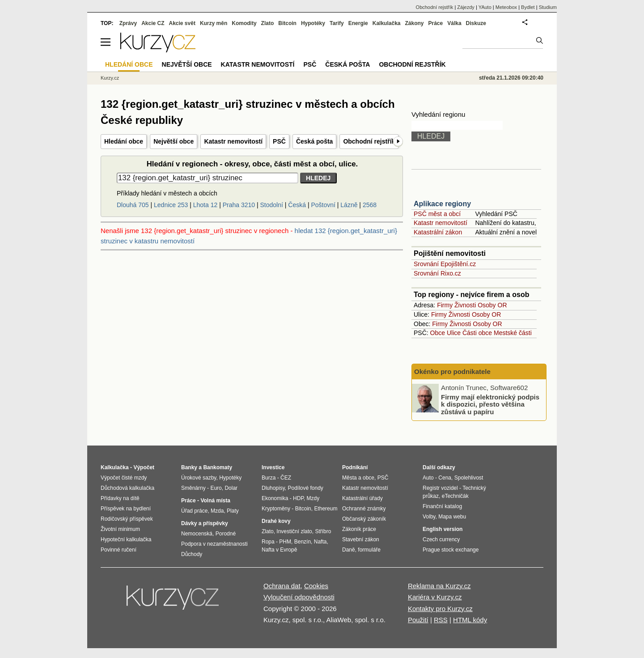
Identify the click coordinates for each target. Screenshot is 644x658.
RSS (441, 620)
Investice (273, 467)
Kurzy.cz (110, 78)
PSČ (279, 141)
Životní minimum (120, 529)
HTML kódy (470, 620)
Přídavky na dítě (120, 498)
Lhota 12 (205, 205)
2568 (370, 205)
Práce (436, 23)
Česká (297, 205)
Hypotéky (313, 23)
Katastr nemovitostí (233, 141)
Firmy (445, 305)
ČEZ (286, 478)
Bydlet (528, 7)
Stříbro (323, 531)
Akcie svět (182, 23)
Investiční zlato (294, 531)
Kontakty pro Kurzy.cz (440, 609)
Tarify (337, 23)
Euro (216, 488)
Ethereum (326, 509)
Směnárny (193, 488)
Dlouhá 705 (133, 205)
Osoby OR (492, 305)
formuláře (369, 550)
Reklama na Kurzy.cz (439, 586)
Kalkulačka (387, 23)
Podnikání (355, 467)
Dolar (231, 488)
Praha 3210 (239, 205)
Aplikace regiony (442, 204)
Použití (418, 620)
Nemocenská (197, 534)
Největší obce (174, 141)
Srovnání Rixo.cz (437, 273)
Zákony (414, 23)
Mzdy (313, 498)
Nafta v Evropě (279, 550)
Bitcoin (287, 23)
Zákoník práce (359, 529)
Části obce (477, 333)
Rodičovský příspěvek (127, 519)
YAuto (485, 7)
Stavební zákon (361, 539)
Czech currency (441, 539)
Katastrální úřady (362, 498)
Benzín (303, 542)
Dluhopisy (273, 488)
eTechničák (455, 496)
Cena (445, 478)
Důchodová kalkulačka (127, 488)
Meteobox (506, 7)
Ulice (454, 333)
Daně (349, 550)
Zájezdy (466, 7)
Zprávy (128, 23)
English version (443, 529)
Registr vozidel (440, 488)
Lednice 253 (171, 205)
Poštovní (323, 205)
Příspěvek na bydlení (126, 509)
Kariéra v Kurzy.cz (435, 597)
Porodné (226, 534)
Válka (454, 23)
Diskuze (476, 23)
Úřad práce (194, 511)
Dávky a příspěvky (205, 523)
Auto (428, 478)
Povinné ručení (119, 550)
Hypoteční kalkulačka (126, 539)
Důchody (192, 554)
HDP (298, 498)
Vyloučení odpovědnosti (299, 597)
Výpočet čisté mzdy (124, 478)
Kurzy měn (214, 23)
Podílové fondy (305, 488)
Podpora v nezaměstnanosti (214, 544)
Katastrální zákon (438, 232)
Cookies (316, 586)
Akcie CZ (153, 23)
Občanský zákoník (364, 519)
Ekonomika (275, 498)
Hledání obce (124, 141)
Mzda (217, 511)
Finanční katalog (442, 506)
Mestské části (513, 333)
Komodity (244, 23)
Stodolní (272, 205)
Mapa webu (452, 517)
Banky (189, 467)
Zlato (268, 23)
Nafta (320, 542)
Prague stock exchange (451, 550)
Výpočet (144, 467)
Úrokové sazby (199, 478)
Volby (429, 517)
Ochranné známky (364, 509)
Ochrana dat (282, 586)
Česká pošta (314, 141)
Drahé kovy (276, 521)
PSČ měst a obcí (437, 214)
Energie (358, 23)
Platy (233, 511)
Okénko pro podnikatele (452, 371)
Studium (548, 7)
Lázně (349, 205)
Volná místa (215, 501)
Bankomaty (218, 467)
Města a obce (358, 478)
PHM (285, 542)
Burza (269, 478)
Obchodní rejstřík (369, 141)
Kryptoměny (276, 509)
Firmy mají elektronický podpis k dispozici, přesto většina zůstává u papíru (490, 404)
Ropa (268, 542)
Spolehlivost (469, 478)
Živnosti (465, 305)
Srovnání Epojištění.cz (445, 264)
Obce (438, 333)
